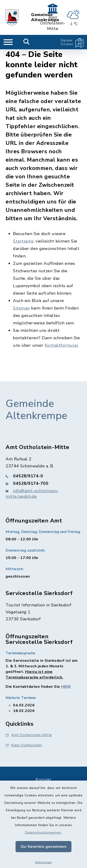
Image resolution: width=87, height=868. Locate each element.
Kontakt (43, 780)
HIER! (66, 687)
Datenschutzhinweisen (43, 833)
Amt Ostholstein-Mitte (29, 735)
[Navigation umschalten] (8, 42)
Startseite (23, 241)
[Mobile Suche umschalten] (27, 42)
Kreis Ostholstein (24, 745)
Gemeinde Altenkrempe (37, 410)
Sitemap (21, 308)
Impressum (43, 862)
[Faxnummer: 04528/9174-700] (43, 483)
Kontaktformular (62, 345)
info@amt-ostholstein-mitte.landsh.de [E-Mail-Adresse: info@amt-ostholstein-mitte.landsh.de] (32, 494)
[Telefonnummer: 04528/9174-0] (43, 476)
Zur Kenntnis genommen (44, 847)
